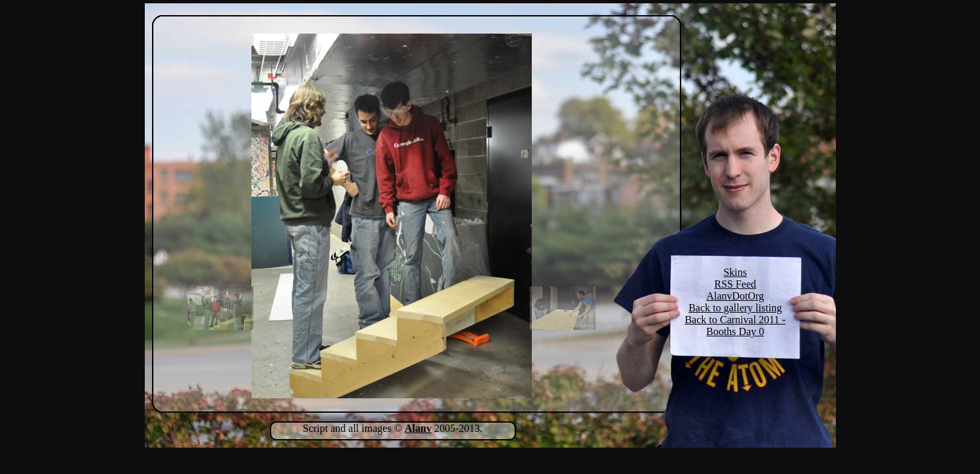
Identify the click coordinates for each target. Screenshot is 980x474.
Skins (735, 272)
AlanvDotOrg (735, 296)
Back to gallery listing (735, 308)
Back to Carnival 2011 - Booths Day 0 (735, 326)
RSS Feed (735, 284)
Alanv (418, 428)
